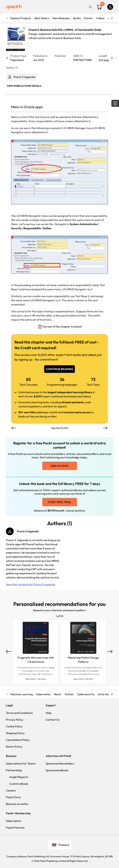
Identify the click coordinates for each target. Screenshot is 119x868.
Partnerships (14, 770)
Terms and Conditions (19, 713)
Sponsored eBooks (57, 770)
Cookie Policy (14, 726)
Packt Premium (15, 828)
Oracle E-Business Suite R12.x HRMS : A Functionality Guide (65, 30)
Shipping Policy (15, 733)
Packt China (13, 797)
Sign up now (59, 466)
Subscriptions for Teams (21, 763)
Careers (11, 790)
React (58, 694)
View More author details (24, 86)
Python (69, 694)
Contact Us (53, 720)
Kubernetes (43, 694)
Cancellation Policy (18, 740)
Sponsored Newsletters (60, 763)
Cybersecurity (86, 694)
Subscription (14, 821)
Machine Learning (22, 694)
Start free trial (59, 502)
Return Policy (14, 747)
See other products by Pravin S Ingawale (30, 584)
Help (49, 713)
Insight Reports (19, 777)
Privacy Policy (15, 720)
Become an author (17, 804)
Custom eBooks (19, 784)
